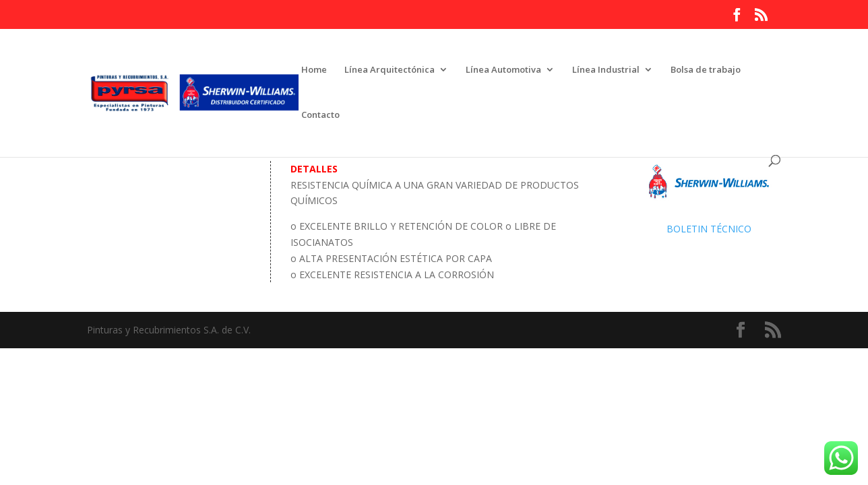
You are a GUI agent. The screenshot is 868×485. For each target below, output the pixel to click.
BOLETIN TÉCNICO (709, 229)
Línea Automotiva (503, 70)
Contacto (320, 115)
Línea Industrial (606, 70)
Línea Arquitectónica (390, 70)
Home (314, 70)
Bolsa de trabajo (706, 70)
